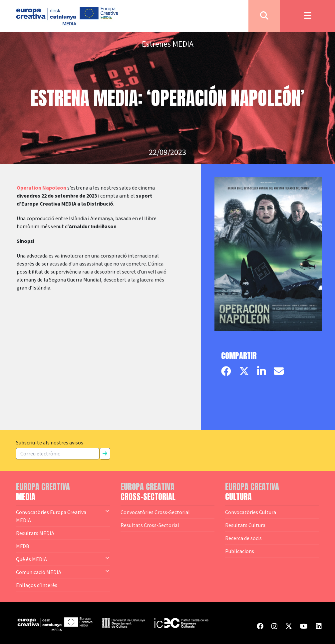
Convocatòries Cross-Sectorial (155, 512)
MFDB (23, 546)
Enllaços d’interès (37, 585)
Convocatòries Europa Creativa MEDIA (63, 516)
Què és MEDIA (63, 559)
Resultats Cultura (245, 525)
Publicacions (240, 551)
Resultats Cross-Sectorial (150, 525)
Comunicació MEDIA (63, 572)
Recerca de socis (243, 538)
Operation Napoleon (41, 188)
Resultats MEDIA (35, 533)
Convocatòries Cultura (251, 512)
